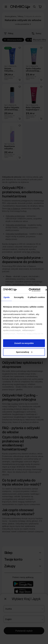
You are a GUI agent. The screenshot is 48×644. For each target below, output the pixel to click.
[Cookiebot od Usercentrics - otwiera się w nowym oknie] (30, 290)
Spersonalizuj (24, 352)
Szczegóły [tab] (19, 297)
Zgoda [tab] (7, 297)
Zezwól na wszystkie (24, 343)
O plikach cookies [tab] (36, 297)
